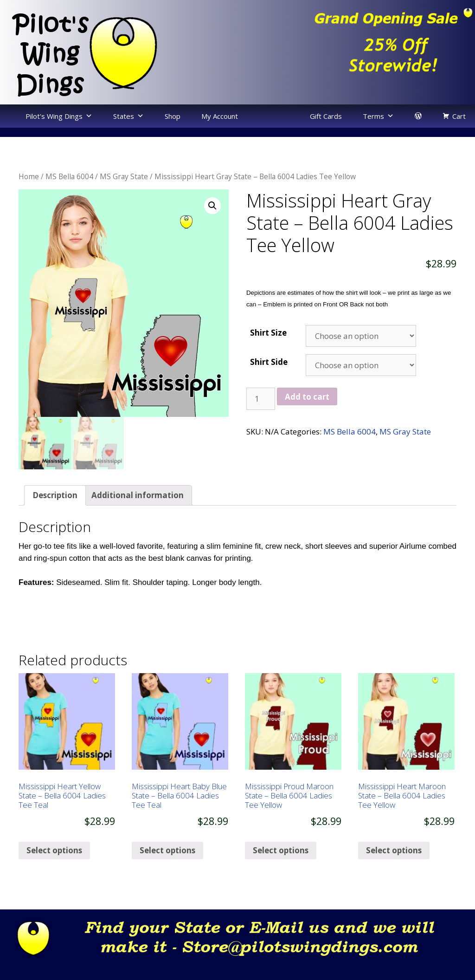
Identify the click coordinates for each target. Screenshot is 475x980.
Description (55, 513)
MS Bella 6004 (69, 176)
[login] (418, 116)
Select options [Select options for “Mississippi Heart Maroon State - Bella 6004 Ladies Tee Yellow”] (394, 867)
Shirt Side (269, 362)
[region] (356, 45)
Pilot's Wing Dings (54, 116)
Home (29, 176)
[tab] (55, 513)
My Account (220, 116)
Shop (173, 116)
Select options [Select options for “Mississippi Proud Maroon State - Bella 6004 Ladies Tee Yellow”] (281, 867)
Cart (459, 116)
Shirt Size (268, 333)
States (124, 116)
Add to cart (307, 397)
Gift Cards (326, 116)
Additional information (138, 513)
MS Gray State (124, 176)
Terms (373, 116)
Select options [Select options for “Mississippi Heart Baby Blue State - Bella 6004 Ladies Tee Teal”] (167, 867)
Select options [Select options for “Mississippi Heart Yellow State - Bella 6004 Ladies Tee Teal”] (54, 867)
